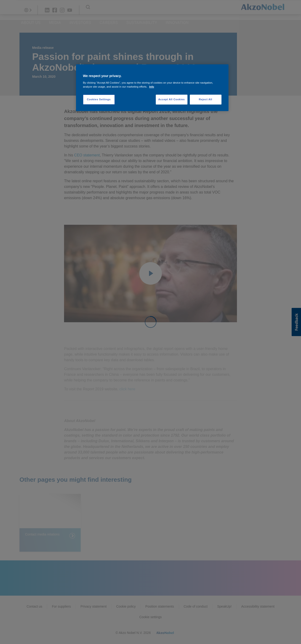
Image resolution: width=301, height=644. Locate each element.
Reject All (205, 99)
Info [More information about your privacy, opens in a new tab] (152, 87)
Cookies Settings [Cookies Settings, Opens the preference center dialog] (99, 99)
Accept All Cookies (172, 99)
